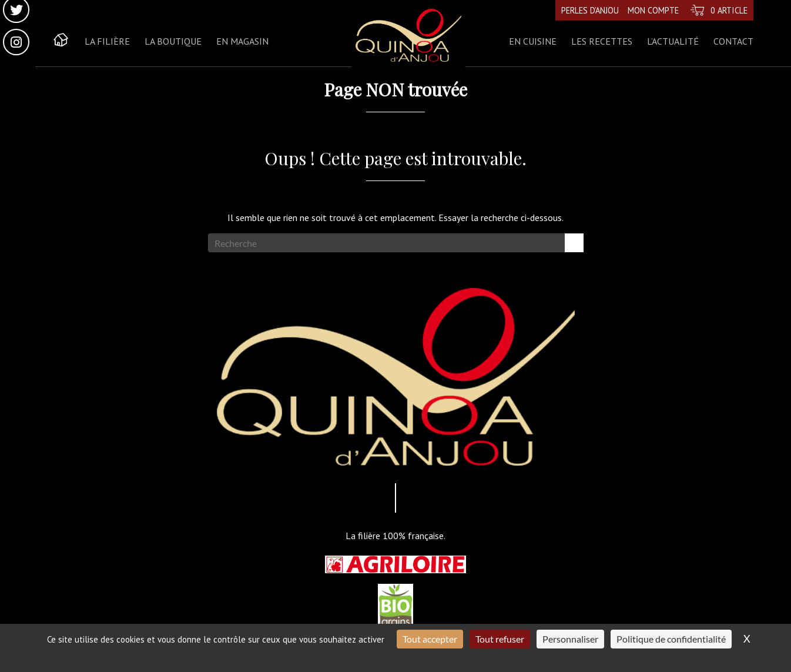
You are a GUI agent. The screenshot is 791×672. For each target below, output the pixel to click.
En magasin (242, 41)
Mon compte (653, 10)
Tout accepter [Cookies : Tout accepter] (430, 639)
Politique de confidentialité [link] (671, 639)
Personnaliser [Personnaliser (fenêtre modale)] (570, 639)
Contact (733, 41)
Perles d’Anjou (590, 10)
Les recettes (602, 41)
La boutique (173, 41)
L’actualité (673, 41)
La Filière (107, 41)
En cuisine (533, 41)
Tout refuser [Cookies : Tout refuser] (500, 639)
